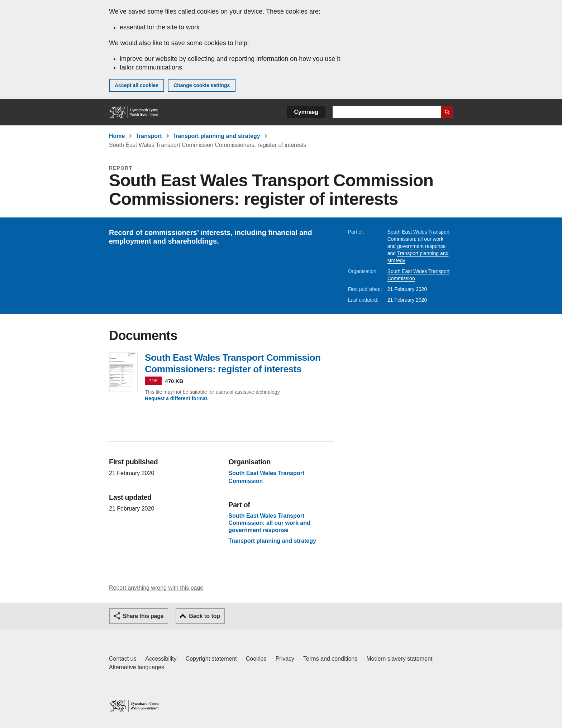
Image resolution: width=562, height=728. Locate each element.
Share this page (143, 616)
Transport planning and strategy (216, 136)
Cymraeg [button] (306, 112)
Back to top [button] (204, 616)
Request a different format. (177, 398)
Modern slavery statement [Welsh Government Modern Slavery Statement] (399, 659)
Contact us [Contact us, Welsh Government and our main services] (123, 659)
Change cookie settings (202, 85)
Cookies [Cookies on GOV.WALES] (256, 659)
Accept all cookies (137, 85)
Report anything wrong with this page (156, 588)
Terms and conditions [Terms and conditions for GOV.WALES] (330, 659)
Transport (149, 136)
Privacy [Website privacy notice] (285, 659)
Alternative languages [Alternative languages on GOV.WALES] (137, 667)
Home (117, 136)
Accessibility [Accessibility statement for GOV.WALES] (161, 659)
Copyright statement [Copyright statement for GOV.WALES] (211, 659)
